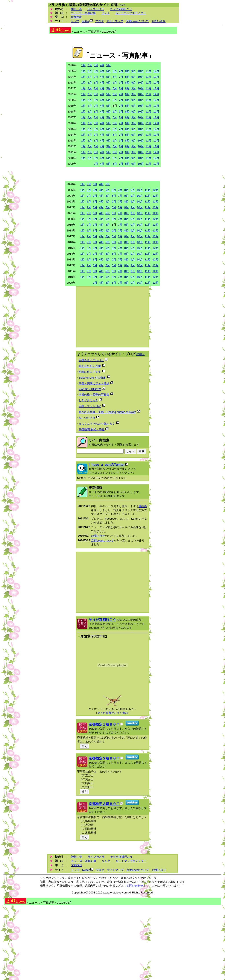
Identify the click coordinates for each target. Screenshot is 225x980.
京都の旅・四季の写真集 (94, 395)
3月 (96, 65)
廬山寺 (143, 506)
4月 (102, 65)
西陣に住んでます (90, 372)
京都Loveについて (137, 21)
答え (84, 746)
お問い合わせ (135, 886)
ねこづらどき (87, 418)
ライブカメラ (96, 9)
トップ (75, 21)
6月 (115, 71)
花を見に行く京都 (90, 366)
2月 (90, 65)
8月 (127, 71)
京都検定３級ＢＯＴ (104, 804)
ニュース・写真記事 (83, 13)
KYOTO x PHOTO (90, 389)
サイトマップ (115, 21)
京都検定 (76, 17)
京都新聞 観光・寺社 (92, 429)
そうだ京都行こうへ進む (113, 713)
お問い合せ (159, 21)
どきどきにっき (88, 400)
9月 (134, 71)
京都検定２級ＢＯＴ (104, 758)
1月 (83, 65)
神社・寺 (76, 9)
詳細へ (141, 354)
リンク (106, 13)
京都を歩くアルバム (91, 360)
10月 (141, 71)
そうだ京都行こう (121, 9)
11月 (148, 71)
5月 (108, 65)
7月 (121, 71)
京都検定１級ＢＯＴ (104, 724)
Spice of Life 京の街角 (92, 378)
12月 (156, 71)
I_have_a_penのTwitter (107, 465)
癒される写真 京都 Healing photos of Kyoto (107, 412)
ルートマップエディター (131, 13)
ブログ (100, 21)
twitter (86, 21)
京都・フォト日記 (90, 406)
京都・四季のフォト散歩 (94, 383)
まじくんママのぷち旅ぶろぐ (97, 424)
